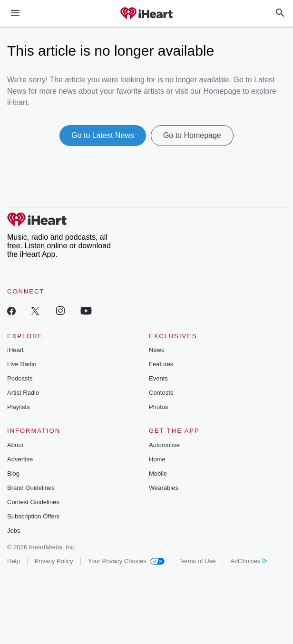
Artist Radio (23, 393)
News (157, 350)
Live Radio (22, 364)
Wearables (164, 488)
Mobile (158, 473)
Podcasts (20, 378)
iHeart (15, 350)
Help (14, 561)
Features (161, 364)
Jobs (14, 531)
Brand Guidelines (31, 488)
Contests (161, 393)
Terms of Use (198, 561)
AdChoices (249, 561)
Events (158, 378)
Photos (158, 407)
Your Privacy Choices (126, 561)
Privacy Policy (54, 561)
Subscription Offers (33, 516)
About (15, 445)
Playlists (19, 407)
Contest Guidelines (33, 502)
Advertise (20, 459)
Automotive (164, 445)
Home (157, 459)
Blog (13, 473)
